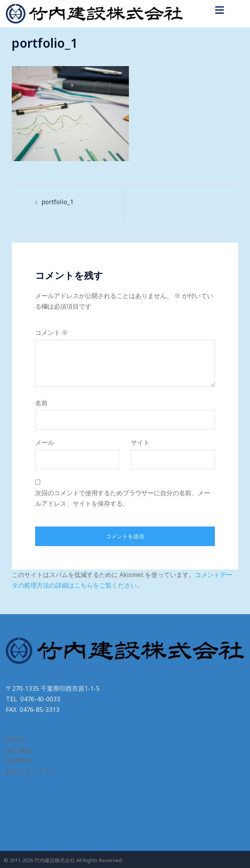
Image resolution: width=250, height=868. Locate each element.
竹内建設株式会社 (55, 860)
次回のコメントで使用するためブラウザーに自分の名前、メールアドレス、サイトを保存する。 (123, 498)
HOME (15, 740)
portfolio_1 (57, 202)
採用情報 (18, 760)
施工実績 (18, 750)
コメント (52, 332)
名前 (41, 403)
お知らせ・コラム (31, 771)
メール (45, 442)
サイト (140, 442)
